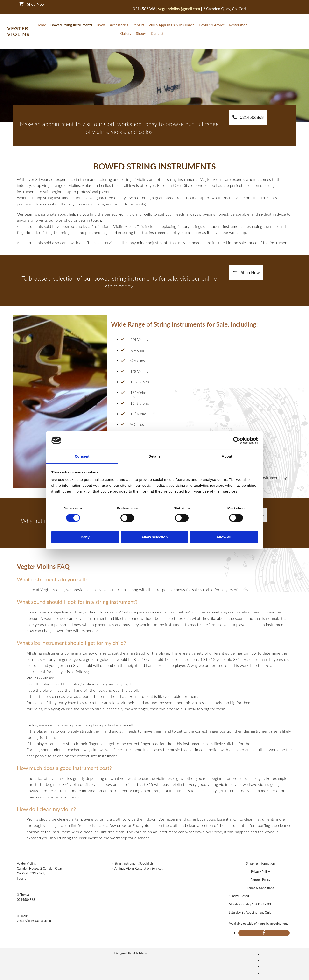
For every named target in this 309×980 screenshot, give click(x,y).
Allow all (224, 537)
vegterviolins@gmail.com (34, 921)
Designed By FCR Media (131, 953)
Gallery (126, 33)
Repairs (138, 25)
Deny (85, 537)
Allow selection (154, 537)
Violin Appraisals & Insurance (172, 25)
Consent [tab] (82, 456)
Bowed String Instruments (71, 25)
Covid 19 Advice (212, 25)
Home (41, 25)
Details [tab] (154, 456)
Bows (101, 25)
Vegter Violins (18, 31)
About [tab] (227, 456)
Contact (157, 33)
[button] (248, 117)
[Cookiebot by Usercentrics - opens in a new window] (237, 440)
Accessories (119, 25)
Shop (140, 33)
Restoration (238, 25)
